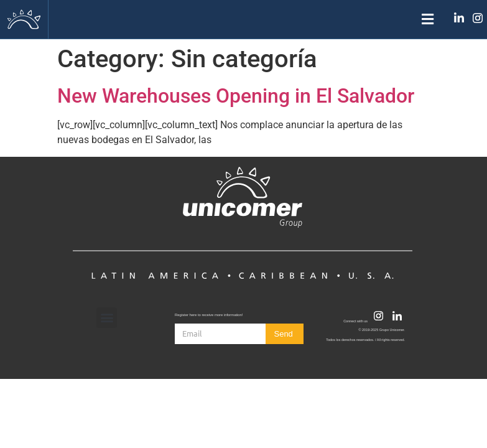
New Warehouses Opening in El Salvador (236, 96)
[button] (243, 20)
